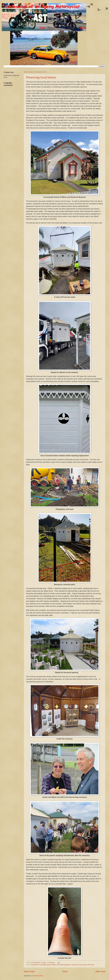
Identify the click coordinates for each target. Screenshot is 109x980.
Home (65, 972)
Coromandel (34, 965)
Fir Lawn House (83, 965)
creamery (74, 965)
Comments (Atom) (38, 976)
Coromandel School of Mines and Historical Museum (55, 965)
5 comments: (51, 963)
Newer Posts (29, 972)
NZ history (91, 965)
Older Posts (100, 972)
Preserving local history (41, 77)
